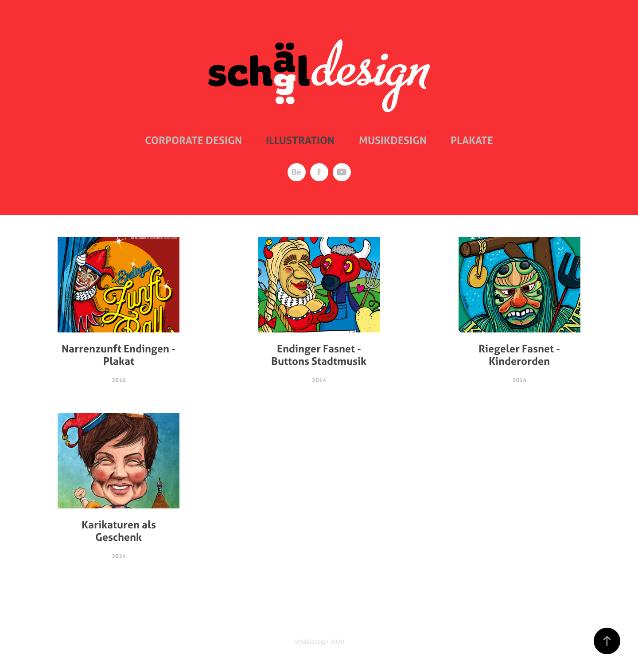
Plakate (472, 140)
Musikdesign (393, 140)
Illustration (300, 140)
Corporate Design (193, 140)
